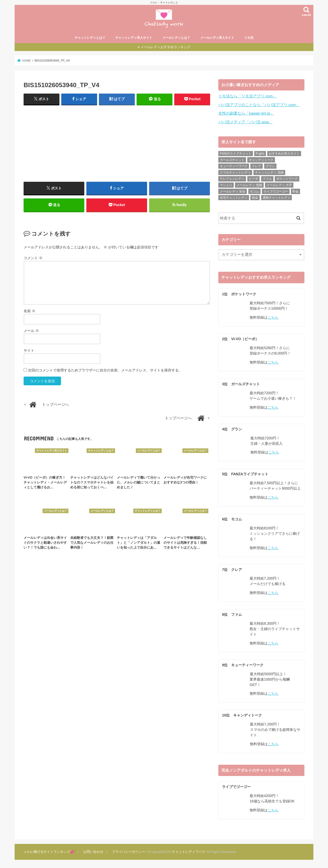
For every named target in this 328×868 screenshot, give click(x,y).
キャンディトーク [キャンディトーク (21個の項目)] (261, 160)
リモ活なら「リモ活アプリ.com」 (247, 97)
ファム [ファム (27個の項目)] (267, 179)
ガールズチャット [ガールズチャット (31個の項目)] (232, 160)
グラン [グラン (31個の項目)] (270, 167)
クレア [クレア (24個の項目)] (257, 167)
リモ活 (249, 38)
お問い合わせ (93, 851)
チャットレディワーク (188, 851)
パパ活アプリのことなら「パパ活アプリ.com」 (259, 105)
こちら (273, 318)
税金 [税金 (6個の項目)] (255, 198)
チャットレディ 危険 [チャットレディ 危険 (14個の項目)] (269, 173)
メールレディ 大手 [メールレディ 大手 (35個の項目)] (279, 186)
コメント (33, 259)
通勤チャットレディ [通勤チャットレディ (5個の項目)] (276, 198)
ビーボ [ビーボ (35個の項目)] (253, 179)
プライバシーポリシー (128, 851)
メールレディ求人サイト (217, 38)
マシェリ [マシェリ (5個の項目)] (226, 186)
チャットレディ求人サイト (134, 38)
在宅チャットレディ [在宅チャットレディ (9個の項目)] (234, 198)
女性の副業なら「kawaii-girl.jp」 (246, 114)
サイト (29, 351)
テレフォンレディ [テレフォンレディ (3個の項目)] (232, 179)
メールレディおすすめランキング (165, 48)
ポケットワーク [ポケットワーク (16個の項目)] (287, 179)
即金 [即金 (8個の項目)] (295, 192)
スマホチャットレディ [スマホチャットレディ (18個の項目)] (235, 173)
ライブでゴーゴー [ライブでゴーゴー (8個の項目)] (276, 192)
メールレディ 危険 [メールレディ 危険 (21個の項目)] (249, 186)
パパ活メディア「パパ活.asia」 (245, 122)
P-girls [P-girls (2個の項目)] (260, 154)
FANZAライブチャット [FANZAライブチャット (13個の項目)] (236, 154)
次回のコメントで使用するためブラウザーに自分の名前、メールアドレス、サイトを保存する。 (105, 371)
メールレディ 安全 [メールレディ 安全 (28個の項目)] (233, 192)
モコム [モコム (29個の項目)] (254, 192)
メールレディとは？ (176, 38)
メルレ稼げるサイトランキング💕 (49, 851)
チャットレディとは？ (90, 38)
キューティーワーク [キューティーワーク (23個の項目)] (234, 167)
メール (31, 331)
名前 (29, 312)
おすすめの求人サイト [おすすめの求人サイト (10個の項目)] (284, 154)
